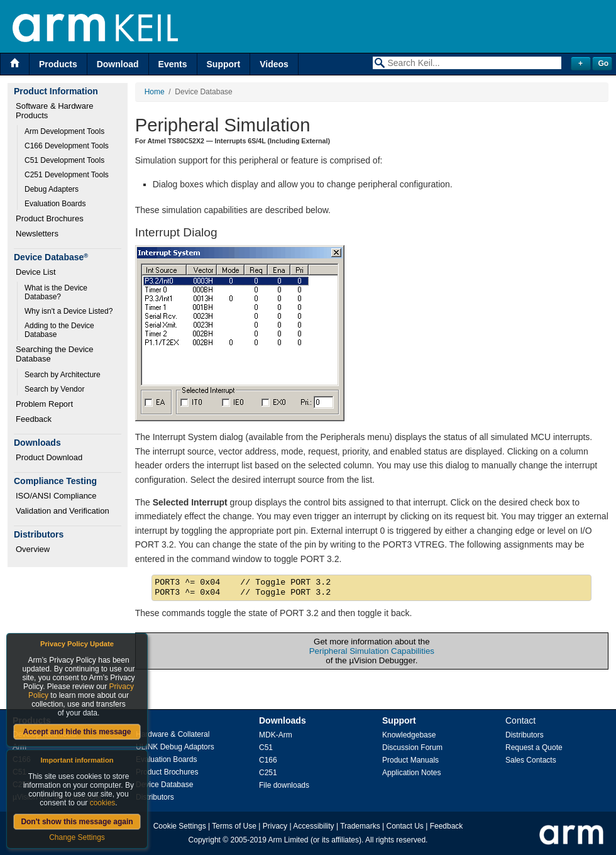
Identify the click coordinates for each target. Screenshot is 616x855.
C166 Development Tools (67, 146)
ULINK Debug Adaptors (175, 747)
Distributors (155, 797)
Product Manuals (410, 760)
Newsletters (37, 234)
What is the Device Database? (57, 292)
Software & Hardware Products (56, 111)
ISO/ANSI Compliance (56, 496)
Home (155, 92)
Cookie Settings (180, 826)
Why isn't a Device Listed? (69, 311)
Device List (36, 272)
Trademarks (360, 826)
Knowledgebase (409, 735)
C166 (268, 760)
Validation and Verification (63, 511)
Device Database (164, 785)
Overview (33, 549)
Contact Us (405, 826)
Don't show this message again (77, 822)
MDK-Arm (276, 735)
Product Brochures (50, 218)
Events (173, 64)
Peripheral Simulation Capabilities (372, 651)
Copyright (205, 840)
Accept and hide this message (77, 732)
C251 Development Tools (67, 175)
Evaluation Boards (55, 204)
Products (58, 64)
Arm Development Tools (64, 131)
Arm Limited (289, 840)
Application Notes (411, 773)
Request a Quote (534, 747)
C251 (268, 773)
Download (118, 64)
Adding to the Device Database (60, 330)
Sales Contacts (531, 760)
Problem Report (44, 404)
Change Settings (77, 837)
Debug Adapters (52, 189)
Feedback (34, 419)
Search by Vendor (54, 389)
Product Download (49, 457)
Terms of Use (234, 826)
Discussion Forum (412, 747)
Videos (274, 64)
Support (224, 64)
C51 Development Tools (64, 160)
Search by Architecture (63, 375)
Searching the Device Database (56, 354)
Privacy (275, 826)
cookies (103, 803)
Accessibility (313, 826)
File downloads (284, 785)
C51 (266, 747)
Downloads (283, 720)
